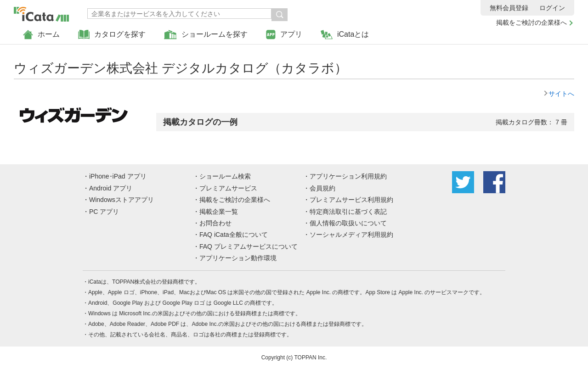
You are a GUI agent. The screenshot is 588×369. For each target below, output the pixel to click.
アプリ (284, 35)
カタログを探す (112, 35)
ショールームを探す (206, 35)
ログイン (552, 8)
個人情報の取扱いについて (348, 223)
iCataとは (345, 35)
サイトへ (561, 94)
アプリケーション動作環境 (238, 258)
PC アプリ (104, 212)
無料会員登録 (509, 8)
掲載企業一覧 (219, 212)
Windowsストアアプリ (122, 200)
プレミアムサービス (228, 188)
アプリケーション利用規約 (348, 176)
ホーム (41, 35)
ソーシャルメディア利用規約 (351, 235)
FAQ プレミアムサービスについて (249, 246)
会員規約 (322, 188)
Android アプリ (111, 188)
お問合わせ (215, 223)
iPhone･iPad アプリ (118, 176)
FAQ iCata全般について (234, 235)
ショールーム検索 (225, 176)
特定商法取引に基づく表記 (348, 212)
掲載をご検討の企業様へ (531, 22)
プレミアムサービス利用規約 (351, 200)
